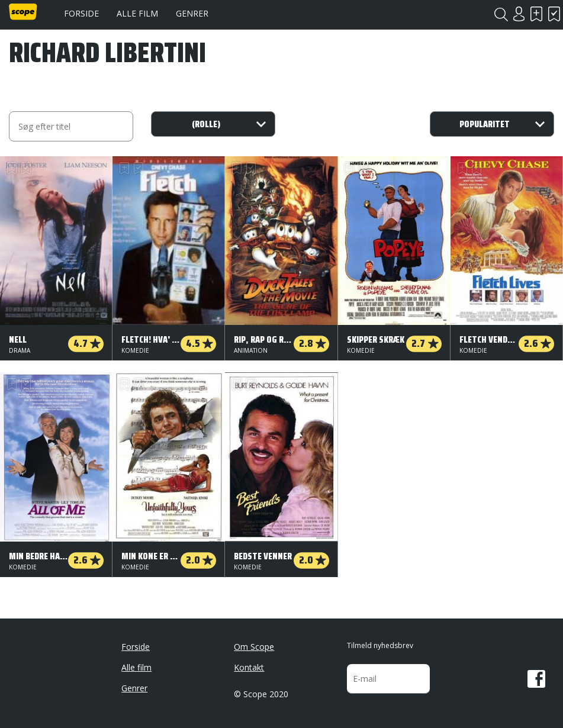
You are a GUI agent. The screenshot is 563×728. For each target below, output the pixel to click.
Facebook (536, 679)
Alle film (137, 13)
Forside (81, 13)
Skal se (536, 14)
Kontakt (249, 667)
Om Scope (254, 647)
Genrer (192, 13)
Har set (554, 14)
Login (519, 14)
